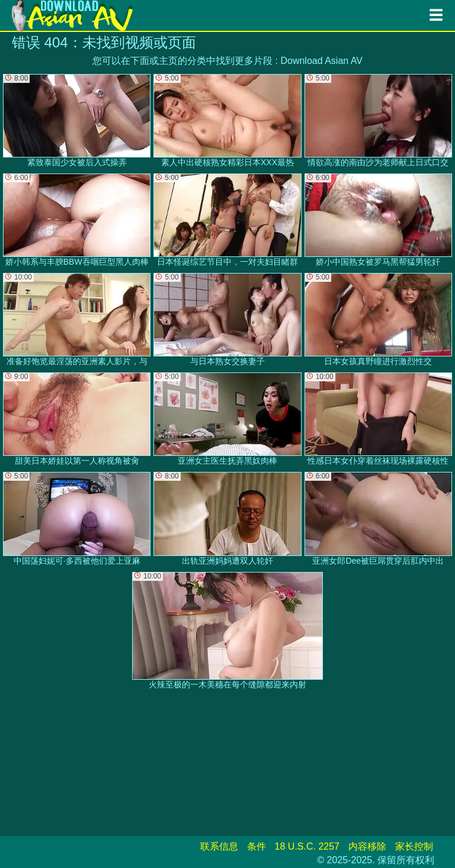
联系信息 (219, 846)
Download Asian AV (321, 61)
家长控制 (414, 846)
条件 (257, 846)
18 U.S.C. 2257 (307, 846)
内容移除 (367, 846)
